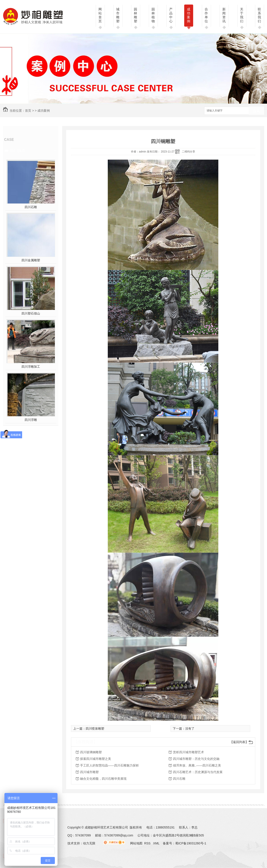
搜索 (256, 111)
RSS (148, 843)
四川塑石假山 (31, 313)
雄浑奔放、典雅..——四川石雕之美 (197, 765)
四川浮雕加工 (31, 367)
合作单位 (206, 15)
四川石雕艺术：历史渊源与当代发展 (198, 772)
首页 (28, 111)
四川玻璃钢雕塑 (91, 752)
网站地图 (136, 843)
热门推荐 (18, 151)
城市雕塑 (118, 15)
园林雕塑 (135, 15)
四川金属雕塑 (31, 260)
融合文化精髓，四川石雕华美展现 (103, 779)
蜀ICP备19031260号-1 (191, 843)
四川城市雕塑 (89, 772)
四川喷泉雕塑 (95, 729)
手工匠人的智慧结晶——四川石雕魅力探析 (109, 765)
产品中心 (171, 15)
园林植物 (153, 15)
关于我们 (242, 15)
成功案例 (189, 15)
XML (157, 843)
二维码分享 (188, 152)
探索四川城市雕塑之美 (96, 759)
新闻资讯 (224, 15)
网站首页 (100, 15)
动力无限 (89, 843)
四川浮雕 (31, 420)
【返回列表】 (239, 742)
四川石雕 (31, 207)
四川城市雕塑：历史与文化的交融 (196, 759)
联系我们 (259, 15)
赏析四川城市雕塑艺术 (188, 752)
